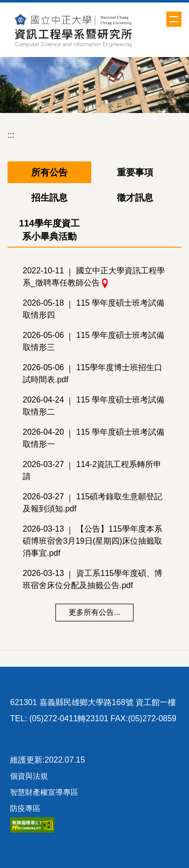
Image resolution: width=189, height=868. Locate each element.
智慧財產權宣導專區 (44, 792)
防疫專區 (25, 808)
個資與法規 (29, 776)
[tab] (49, 172)
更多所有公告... (94, 612)
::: (11, 135)
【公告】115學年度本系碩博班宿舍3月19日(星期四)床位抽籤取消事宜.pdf (92, 541)
